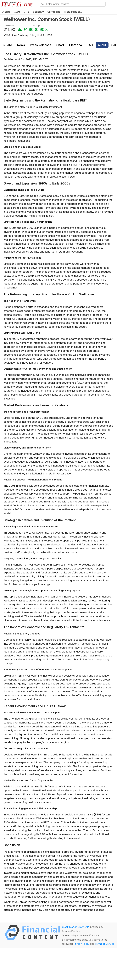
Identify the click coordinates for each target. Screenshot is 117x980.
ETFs (27, 12)
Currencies (54, 12)
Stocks (6, 12)
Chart (60, 45)
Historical (76, 45)
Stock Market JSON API (76, 927)
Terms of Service (104, 944)
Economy (38, 12)
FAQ (90, 45)
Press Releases (73, 12)
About (102, 45)
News (17, 12)
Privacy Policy (81, 944)
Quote (8, 45)
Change (37, 26)
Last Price (9, 26)
